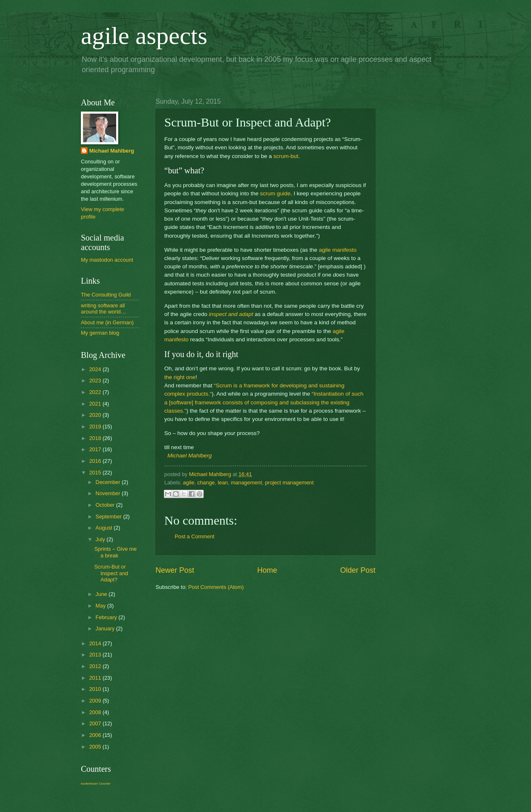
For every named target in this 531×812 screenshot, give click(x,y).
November (108, 493)
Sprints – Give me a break (115, 552)
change (206, 483)
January (106, 628)
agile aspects (144, 36)
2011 (96, 678)
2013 (96, 655)
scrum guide (275, 193)
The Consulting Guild (106, 295)
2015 (96, 473)
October (106, 505)
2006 (96, 735)
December (108, 482)
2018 (96, 438)
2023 (96, 380)
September (109, 517)
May (101, 606)
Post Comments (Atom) (216, 587)
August (105, 528)
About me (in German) (107, 322)
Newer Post (175, 570)
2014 (96, 643)
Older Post (358, 570)
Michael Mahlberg (190, 456)
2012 (96, 666)
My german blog (100, 333)
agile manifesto (338, 250)
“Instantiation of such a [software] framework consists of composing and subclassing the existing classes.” (264, 402)
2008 (96, 712)
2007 (96, 723)
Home (267, 570)
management (246, 483)
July (101, 539)
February (107, 617)
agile (189, 483)
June (102, 594)
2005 (96, 747)
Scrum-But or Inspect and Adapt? (111, 573)
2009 (96, 701)
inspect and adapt (231, 314)
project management (289, 483)
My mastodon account (107, 260)
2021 (96, 404)
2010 (96, 689)
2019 (96, 427)
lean (223, 483)
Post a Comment (195, 536)
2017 (96, 449)
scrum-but (286, 156)
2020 (96, 415)
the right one (180, 377)
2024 (96, 369)
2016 (96, 461)
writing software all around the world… (104, 309)
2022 (96, 392)
